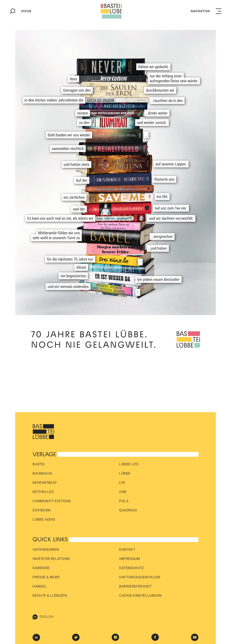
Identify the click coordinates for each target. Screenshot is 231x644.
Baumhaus (42, 473)
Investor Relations (51, 559)
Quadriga (128, 510)
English (43, 617)
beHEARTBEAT (45, 483)
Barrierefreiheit (135, 586)
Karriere (41, 568)
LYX (122, 483)
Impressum (129, 559)
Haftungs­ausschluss (140, 577)
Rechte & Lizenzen (50, 595)
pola (124, 501)
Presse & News (46, 577)
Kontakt (127, 549)
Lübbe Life (129, 464)
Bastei (39, 464)
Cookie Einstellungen (140, 595)
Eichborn (42, 510)
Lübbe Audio (44, 519)
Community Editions (52, 501)
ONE (123, 492)
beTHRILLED (43, 492)
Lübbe (125, 473)
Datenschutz (131, 568)
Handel (40, 586)
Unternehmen (46, 549)
